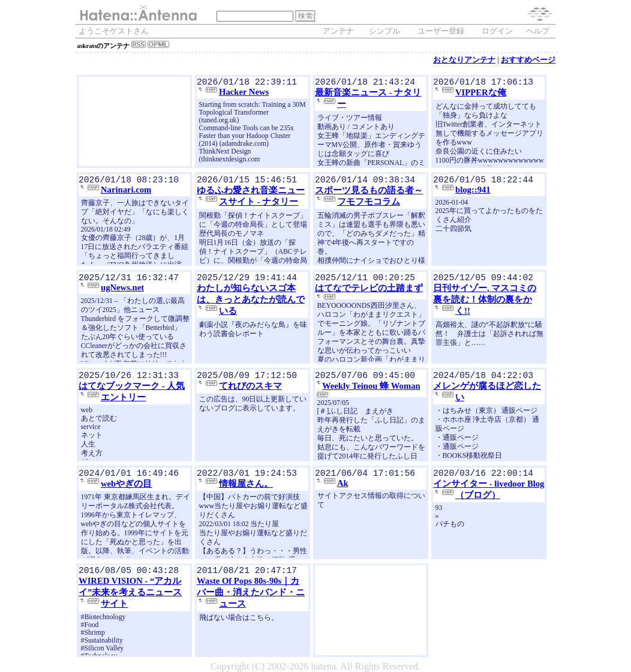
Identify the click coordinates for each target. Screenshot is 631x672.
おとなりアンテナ (464, 60)
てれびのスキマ (250, 388)
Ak (343, 485)
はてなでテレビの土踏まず (369, 290)
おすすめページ (528, 60)
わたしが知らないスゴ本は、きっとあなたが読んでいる (251, 302)
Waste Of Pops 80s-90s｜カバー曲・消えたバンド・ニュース (251, 595)
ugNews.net (122, 290)
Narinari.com (126, 192)
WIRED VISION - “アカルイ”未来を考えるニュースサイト (130, 595)
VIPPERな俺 (481, 95)
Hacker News (244, 94)
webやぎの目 (126, 486)
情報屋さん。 (246, 486)
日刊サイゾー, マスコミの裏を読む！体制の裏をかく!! (485, 302)
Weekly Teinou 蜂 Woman (371, 388)
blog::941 (473, 192)
